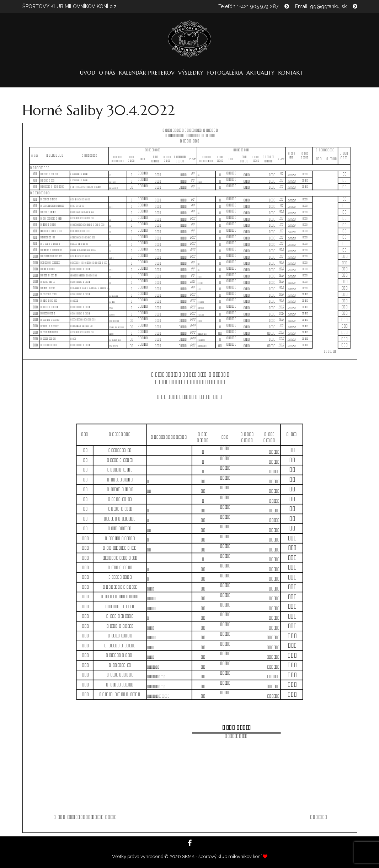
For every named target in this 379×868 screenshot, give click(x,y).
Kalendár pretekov (147, 73)
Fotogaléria (225, 73)
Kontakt (290, 73)
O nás (107, 73)
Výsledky (191, 73)
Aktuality (260, 73)
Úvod (87, 73)
